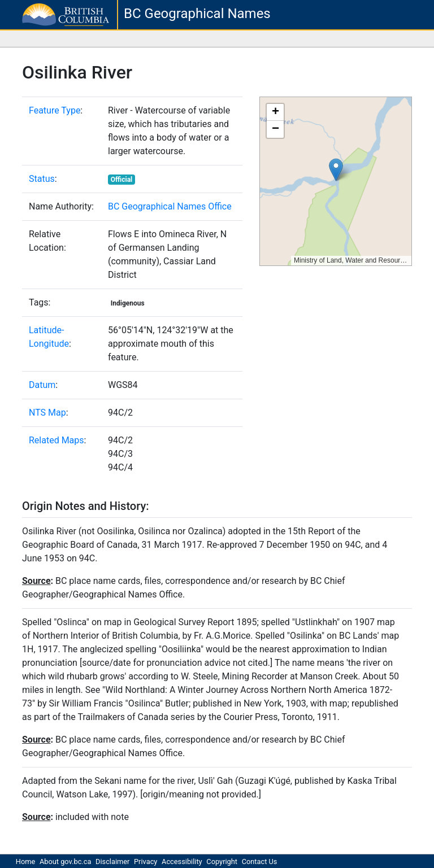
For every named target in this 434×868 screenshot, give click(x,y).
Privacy (146, 862)
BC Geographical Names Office (170, 206)
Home (25, 862)
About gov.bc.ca (65, 862)
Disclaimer (112, 862)
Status (42, 179)
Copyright (222, 862)
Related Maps (57, 440)
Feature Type (55, 110)
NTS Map (47, 413)
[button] (336, 170)
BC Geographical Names (197, 14)
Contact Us (260, 862)
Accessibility (182, 862)
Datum (42, 385)
